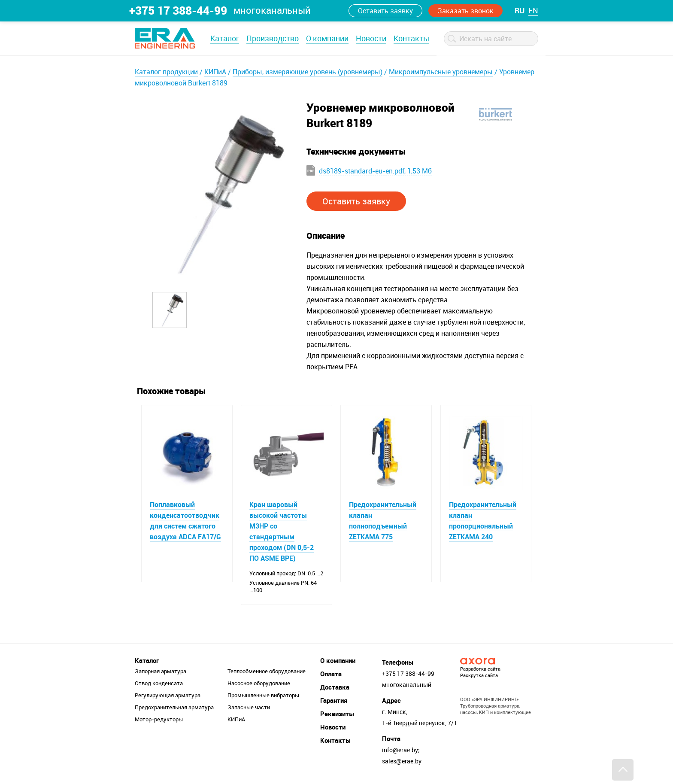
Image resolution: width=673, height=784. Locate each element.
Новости (371, 38)
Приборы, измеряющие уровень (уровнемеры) (308, 72)
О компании (327, 38)
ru (520, 10)
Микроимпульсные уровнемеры (441, 72)
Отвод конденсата (159, 683)
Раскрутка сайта (479, 675)
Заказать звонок (465, 11)
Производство (273, 38)
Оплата (331, 674)
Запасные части (249, 707)
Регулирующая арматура (168, 695)
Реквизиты (337, 714)
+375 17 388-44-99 (178, 10)
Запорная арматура (161, 671)
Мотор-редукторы (159, 719)
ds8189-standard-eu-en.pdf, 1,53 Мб (375, 171)
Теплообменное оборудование (267, 671)
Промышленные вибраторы (263, 695)
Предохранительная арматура (174, 707)
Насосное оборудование (259, 683)
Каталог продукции (166, 72)
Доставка (335, 687)
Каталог (225, 38)
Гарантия (334, 700)
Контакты (411, 38)
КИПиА (215, 72)
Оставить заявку (385, 11)
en (533, 10)
